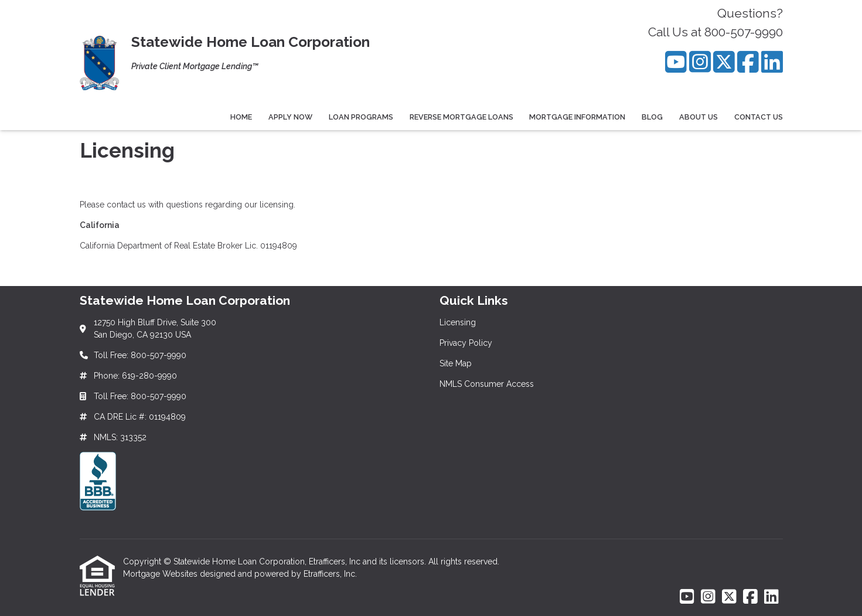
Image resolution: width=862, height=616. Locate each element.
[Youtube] (676, 62)
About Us (699, 117)
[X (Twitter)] (724, 62)
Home (241, 117)
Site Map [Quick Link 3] (456, 363)
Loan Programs (361, 117)
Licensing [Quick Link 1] (458, 322)
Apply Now (290, 117)
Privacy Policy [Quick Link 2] (466, 343)
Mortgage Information (577, 117)
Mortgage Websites (161, 574)
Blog (652, 117)
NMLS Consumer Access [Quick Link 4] (487, 384)
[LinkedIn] (772, 62)
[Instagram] (700, 62)
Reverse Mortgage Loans (461, 117)
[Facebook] (748, 62)
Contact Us (759, 117)
